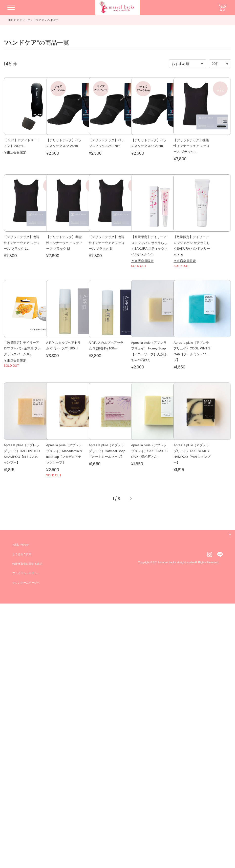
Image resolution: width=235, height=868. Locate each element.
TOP (10, 20)
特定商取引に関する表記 (29, 828)
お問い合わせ (21, 809)
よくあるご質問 (23, 819)
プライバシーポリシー (27, 838)
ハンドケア (55, 20)
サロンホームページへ (27, 847)
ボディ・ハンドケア (30, 20)
